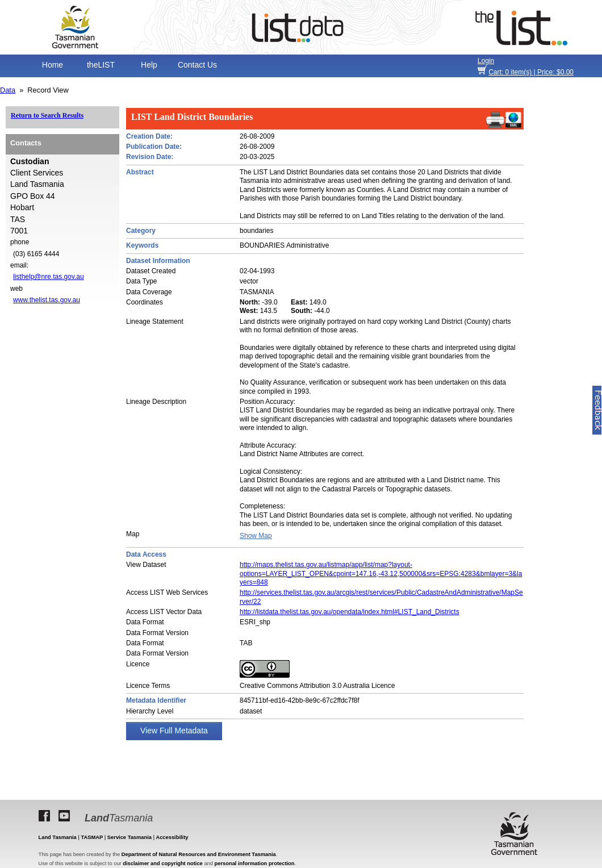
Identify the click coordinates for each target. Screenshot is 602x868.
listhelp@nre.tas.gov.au (49, 277)
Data (8, 90)
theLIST (101, 65)
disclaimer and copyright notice (162, 863)
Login (486, 61)
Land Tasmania (58, 837)
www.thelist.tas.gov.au (47, 300)
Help (149, 65)
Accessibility (172, 837)
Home (53, 65)
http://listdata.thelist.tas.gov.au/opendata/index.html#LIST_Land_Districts (350, 612)
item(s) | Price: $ (531, 72)
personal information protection (255, 863)
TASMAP (92, 837)
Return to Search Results (47, 115)
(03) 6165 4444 (36, 254)
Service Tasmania (129, 837)
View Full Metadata (174, 731)
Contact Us (197, 65)
